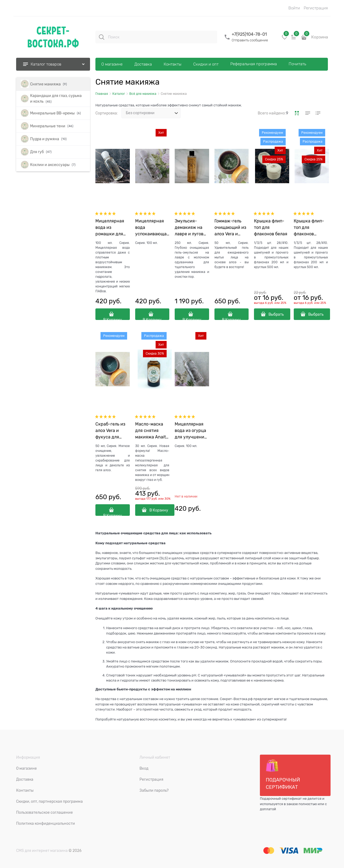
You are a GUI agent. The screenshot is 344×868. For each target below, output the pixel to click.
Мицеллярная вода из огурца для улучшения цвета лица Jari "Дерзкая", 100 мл (191, 431)
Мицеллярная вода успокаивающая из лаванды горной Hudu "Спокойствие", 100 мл (152, 228)
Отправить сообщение (250, 40)
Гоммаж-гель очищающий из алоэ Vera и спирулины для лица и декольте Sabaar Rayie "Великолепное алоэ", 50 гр (232, 228)
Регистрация (316, 8)
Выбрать (276, 314)
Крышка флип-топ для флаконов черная (309, 228)
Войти (294, 8)
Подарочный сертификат (283, 775)
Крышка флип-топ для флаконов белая (271, 228)
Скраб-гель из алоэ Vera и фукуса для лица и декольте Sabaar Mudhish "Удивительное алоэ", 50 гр (112, 431)
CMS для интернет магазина (42, 851)
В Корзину (113, 319)
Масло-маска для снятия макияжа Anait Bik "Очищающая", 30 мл (150, 431)
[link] (297, 113)
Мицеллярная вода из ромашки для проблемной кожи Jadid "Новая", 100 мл (111, 228)
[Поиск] (102, 37)
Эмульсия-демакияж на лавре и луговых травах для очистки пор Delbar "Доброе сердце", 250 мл (192, 228)
